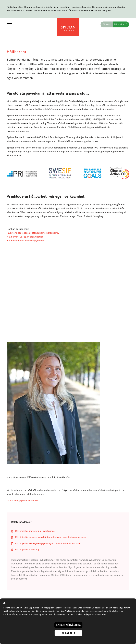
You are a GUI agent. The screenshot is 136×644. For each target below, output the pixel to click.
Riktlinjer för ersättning (27, 550)
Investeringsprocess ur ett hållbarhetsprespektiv (33, 233)
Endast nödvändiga (68, 625)
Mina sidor (120, 24)
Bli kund (107, 24)
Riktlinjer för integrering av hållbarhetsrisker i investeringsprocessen (51, 538)
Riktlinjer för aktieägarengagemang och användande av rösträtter (48, 544)
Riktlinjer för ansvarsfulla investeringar (35, 532)
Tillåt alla (69, 633)
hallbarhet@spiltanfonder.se (22, 501)
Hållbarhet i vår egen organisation (25, 237)
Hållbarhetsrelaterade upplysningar (26, 241)
